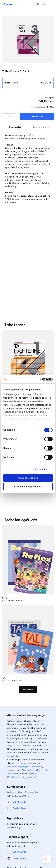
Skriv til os (19, 713)
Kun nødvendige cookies (28, 487)
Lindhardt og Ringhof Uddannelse (25, 671)
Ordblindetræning (17, 682)
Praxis (45, 675)
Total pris (49, 98)
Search (43, 4)
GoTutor (11, 678)
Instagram (17, 841)
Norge (32, 678)
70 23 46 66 (20, 757)
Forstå (34, 682)
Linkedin (39, 841)
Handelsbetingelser (21, 861)
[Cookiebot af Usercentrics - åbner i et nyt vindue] (40, 380)
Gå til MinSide (16, 798)
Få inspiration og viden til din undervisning (22, 730)
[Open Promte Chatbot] (47, 859)
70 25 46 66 (20, 707)
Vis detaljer (41, 469)
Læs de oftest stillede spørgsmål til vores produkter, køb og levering (26, 780)
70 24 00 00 (20, 825)
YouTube (32, 841)
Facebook (24, 841)
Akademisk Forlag (31, 675)
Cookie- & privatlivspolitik (35, 857)
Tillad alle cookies (28, 478)
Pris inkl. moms (38, 107)
